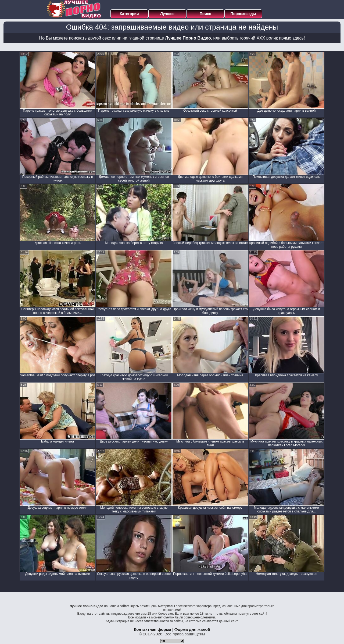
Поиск (205, 14)
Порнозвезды (243, 14)
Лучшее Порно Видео (188, 38)
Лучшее (167, 14)
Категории (129, 14)
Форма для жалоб (192, 629)
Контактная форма (153, 629)
